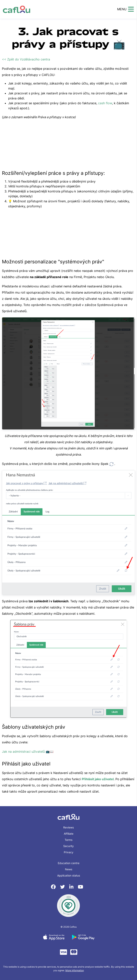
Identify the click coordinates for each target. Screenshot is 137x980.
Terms (68, 840)
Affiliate (69, 834)
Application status (69, 875)
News (69, 869)
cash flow (105, 103)
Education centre (69, 863)
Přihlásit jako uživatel (98, 779)
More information (75, 970)
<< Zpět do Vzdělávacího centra (26, 59)
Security (68, 846)
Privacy (69, 852)
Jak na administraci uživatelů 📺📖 (28, 752)
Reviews (68, 827)
